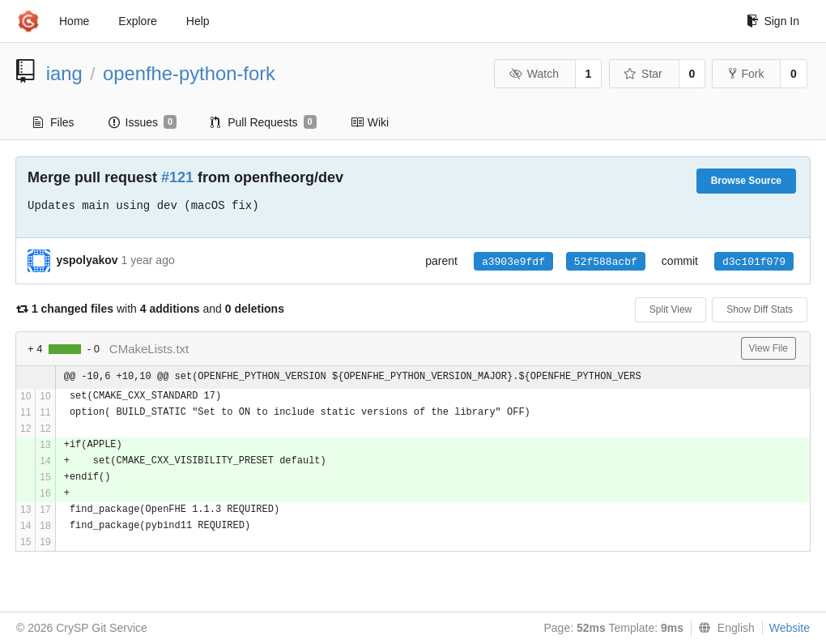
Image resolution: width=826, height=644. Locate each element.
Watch (534, 74)
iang (64, 73)
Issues (143, 122)
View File (769, 348)
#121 (177, 177)
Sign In (773, 21)
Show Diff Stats (760, 309)
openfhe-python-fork (189, 73)
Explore (137, 21)
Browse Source (746, 181)
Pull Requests (264, 122)
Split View (671, 309)
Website (790, 628)
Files (54, 122)
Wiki (370, 122)
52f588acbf (606, 262)
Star (643, 74)
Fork (746, 74)
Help (198, 21)
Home (74, 21)
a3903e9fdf (513, 262)
